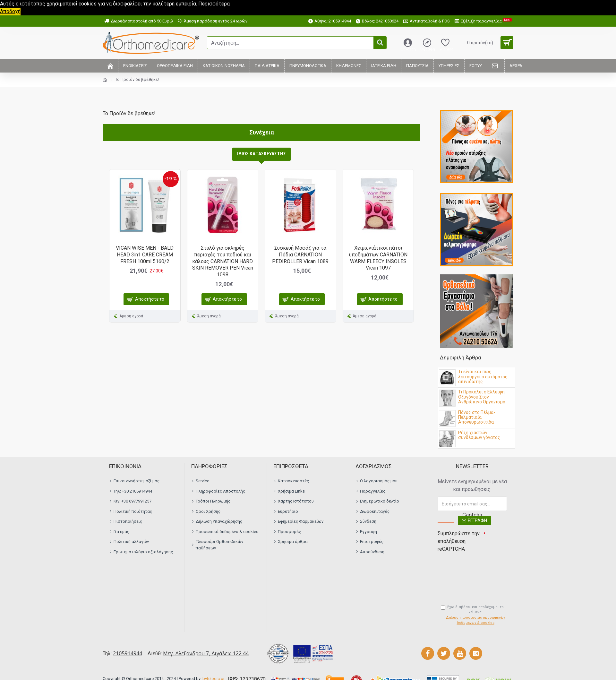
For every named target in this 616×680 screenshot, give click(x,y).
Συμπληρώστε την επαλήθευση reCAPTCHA (459, 541)
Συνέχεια (262, 132)
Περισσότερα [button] (214, 4)
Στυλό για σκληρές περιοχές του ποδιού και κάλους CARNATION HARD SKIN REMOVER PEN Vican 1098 (223, 261)
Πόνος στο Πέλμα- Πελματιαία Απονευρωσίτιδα (477, 417)
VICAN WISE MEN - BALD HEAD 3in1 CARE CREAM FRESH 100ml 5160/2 (145, 255)
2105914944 (128, 653)
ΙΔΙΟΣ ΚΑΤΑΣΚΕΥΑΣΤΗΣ (261, 154)
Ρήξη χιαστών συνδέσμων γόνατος (479, 435)
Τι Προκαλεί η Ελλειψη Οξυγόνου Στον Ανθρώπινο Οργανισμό (482, 397)
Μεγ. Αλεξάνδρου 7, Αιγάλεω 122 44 (206, 653)
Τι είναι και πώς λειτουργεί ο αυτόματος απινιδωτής (483, 377)
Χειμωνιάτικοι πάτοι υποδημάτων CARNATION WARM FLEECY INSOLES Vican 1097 (378, 258)
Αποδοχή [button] (10, 11)
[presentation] (483, 566)
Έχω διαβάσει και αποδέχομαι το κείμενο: (474, 615)
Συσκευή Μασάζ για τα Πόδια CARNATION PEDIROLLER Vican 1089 (300, 255)
